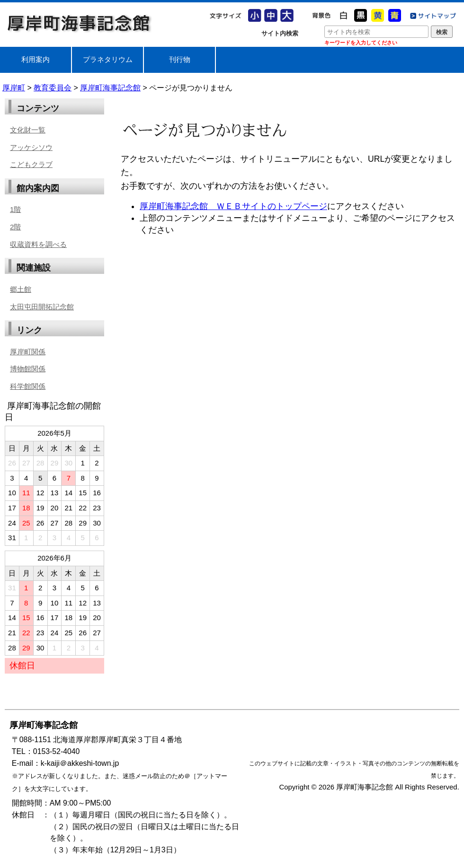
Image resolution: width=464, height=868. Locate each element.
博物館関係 (28, 369)
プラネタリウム (108, 59)
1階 (15, 209)
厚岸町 (14, 88)
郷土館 (21, 289)
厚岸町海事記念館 (80, 23)
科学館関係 (28, 386)
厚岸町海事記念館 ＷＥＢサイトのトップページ (233, 206)
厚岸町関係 (28, 352)
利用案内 (36, 59)
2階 (15, 227)
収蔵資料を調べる (38, 244)
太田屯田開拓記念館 (42, 307)
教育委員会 (53, 88)
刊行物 (180, 59)
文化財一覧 (28, 130)
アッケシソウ (31, 147)
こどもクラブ (31, 164)
